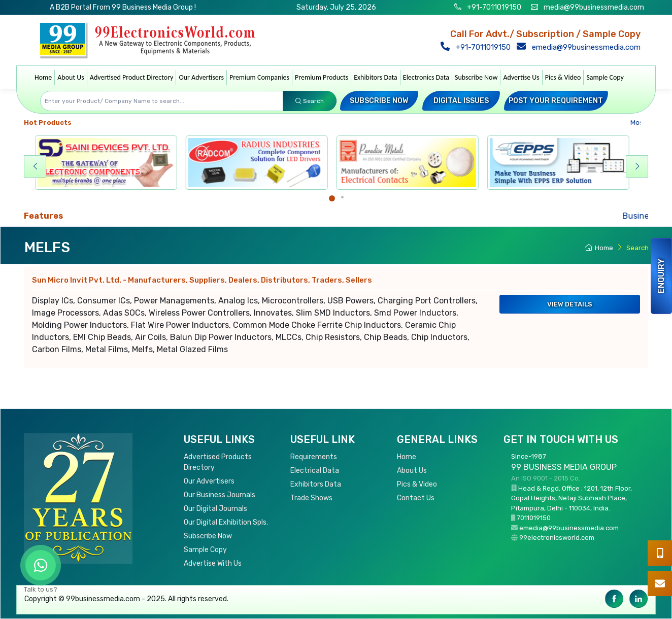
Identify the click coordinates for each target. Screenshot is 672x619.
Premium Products (322, 77)
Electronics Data (426, 77)
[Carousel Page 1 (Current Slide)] (332, 198)
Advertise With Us (213, 563)
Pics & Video (563, 77)
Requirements (314, 457)
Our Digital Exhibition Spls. (226, 522)
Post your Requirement (556, 101)
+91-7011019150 (493, 7)
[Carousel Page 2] (342, 197)
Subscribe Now (476, 77)
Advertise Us (521, 77)
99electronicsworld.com (557, 538)
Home (43, 77)
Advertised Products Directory (218, 462)
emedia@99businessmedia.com (581, 47)
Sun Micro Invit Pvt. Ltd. (202, 280)
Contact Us (416, 498)
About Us (71, 77)
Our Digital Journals (215, 509)
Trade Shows (311, 498)
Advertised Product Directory (132, 77)
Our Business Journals (220, 495)
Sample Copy (605, 77)
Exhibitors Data (376, 77)
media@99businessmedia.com (594, 7)
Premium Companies (259, 77)
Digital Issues (461, 101)
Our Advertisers (201, 77)
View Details (570, 304)
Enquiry (661, 276)
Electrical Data (315, 471)
